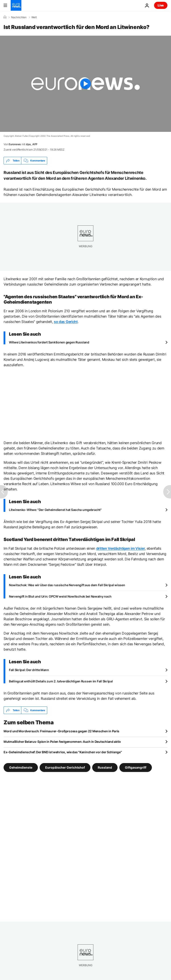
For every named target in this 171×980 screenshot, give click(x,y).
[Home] (5, 17)
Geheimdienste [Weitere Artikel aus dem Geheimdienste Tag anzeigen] (21, 767)
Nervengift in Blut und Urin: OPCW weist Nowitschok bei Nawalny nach (60, 596)
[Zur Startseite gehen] (16, 5)
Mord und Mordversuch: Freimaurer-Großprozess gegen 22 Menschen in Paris (61, 731)
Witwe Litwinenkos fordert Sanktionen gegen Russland (49, 342)
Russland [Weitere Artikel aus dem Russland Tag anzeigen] (105, 767)
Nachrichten (19, 17)
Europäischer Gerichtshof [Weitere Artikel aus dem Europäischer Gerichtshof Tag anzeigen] (65, 767)
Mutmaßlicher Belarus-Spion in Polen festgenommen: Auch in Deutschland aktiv (62, 742)
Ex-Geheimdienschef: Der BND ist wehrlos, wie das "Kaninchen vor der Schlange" (63, 752)
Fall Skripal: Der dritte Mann (29, 670)
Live (161, 5)
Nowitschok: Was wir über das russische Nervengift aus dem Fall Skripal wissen (67, 585)
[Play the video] (85, 84)
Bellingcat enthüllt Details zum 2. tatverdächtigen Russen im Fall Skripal (61, 681)
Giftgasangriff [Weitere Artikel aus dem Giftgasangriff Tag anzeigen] (136, 767)
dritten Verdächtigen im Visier (120, 548)
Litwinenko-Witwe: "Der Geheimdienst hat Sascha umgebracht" (55, 510)
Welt (34, 17)
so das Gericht (66, 322)
